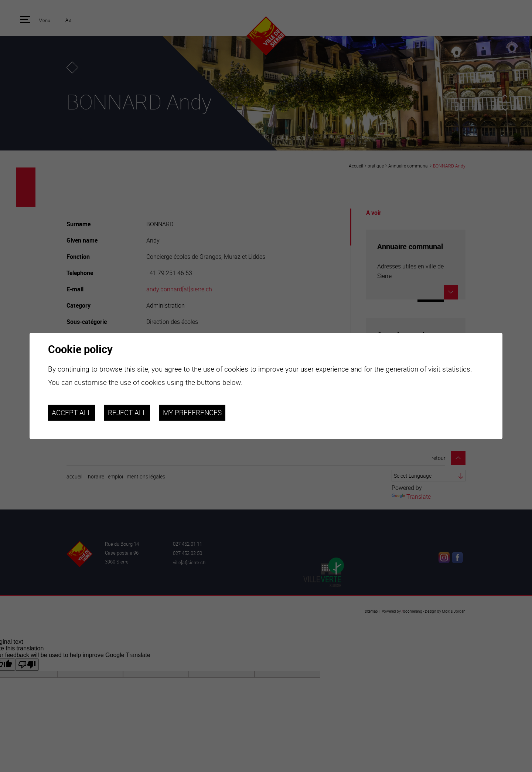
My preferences (192, 413)
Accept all (71, 413)
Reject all (127, 413)
